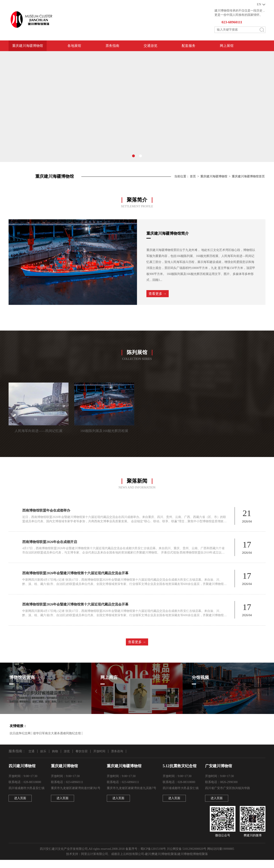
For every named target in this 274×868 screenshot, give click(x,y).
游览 (67, 759)
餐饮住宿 (82, 759)
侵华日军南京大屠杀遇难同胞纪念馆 (57, 741)
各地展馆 (74, 47)
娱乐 (43, 759)
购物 (55, 759)
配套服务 (189, 47)
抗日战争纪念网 (20, 741)
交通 (31, 759)
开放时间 (99, 759)
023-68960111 (233, 23)
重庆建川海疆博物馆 (28, 47)
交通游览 (150, 47)
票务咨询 (117, 759)
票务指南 (112, 47)
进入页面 (20, 806)
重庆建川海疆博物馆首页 (248, 176)
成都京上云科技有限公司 (128, 862)
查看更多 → (158, 295)
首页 (193, 176)
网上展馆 (227, 47)
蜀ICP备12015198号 (153, 857)
